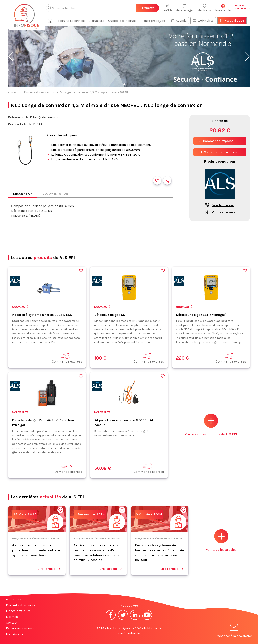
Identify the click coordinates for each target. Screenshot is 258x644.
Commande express (216, 141)
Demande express (68, 469)
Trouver (148, 8)
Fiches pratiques (154, 21)
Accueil (13, 92)
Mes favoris (205, 8)
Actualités (98, 21)
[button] (11, 57)
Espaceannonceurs (242, 7)
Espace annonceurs (20, 629)
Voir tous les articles (221, 541)
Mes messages (185, 8)
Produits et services (73, 21)
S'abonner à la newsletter (234, 632)
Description (23, 194)
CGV (138, 629)
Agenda (180, 20)
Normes (12, 617)
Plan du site (15, 634)
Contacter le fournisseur (220, 152)
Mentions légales (120, 629)
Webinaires (205, 20)
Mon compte (223, 8)
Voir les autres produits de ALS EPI (211, 425)
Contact (12, 623)
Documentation (56, 194)
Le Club (167, 8)
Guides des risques (124, 21)
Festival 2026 (234, 20)
